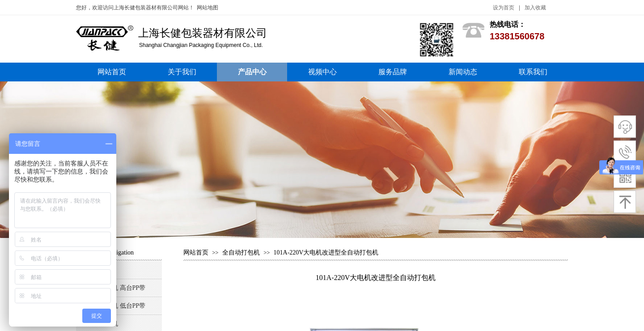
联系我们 (533, 72)
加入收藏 (535, 8)
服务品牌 (393, 72)
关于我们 (182, 72)
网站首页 (112, 72)
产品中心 (252, 72)
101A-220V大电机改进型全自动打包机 (326, 252)
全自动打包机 (242, 252)
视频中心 (322, 72)
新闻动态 (463, 72)
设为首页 (504, 8)
